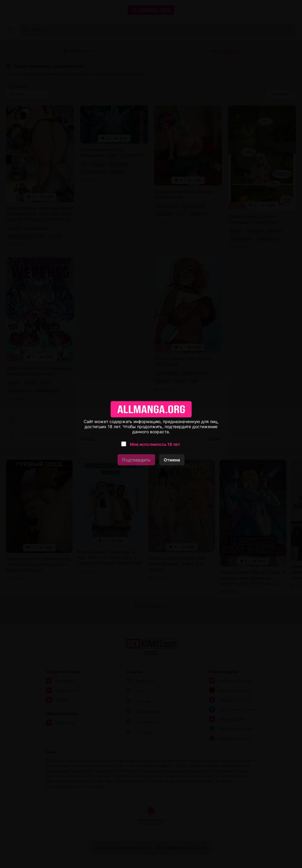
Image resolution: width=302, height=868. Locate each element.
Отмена (172, 460)
